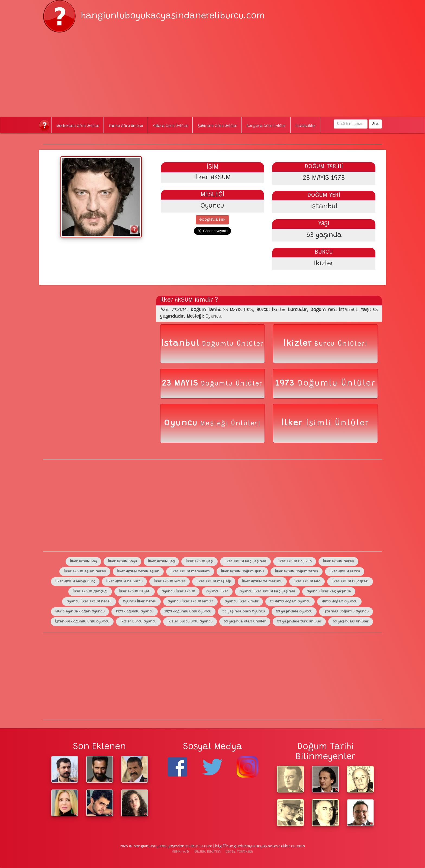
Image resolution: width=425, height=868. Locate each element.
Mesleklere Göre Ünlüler (78, 126)
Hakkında (180, 852)
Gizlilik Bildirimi (208, 852)
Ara (375, 124)
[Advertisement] (212, 70)
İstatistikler (306, 126)
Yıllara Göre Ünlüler (171, 126)
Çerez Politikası (239, 852)
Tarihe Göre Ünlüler (126, 126)
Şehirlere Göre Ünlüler (218, 126)
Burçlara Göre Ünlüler (266, 126)
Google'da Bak (212, 220)
